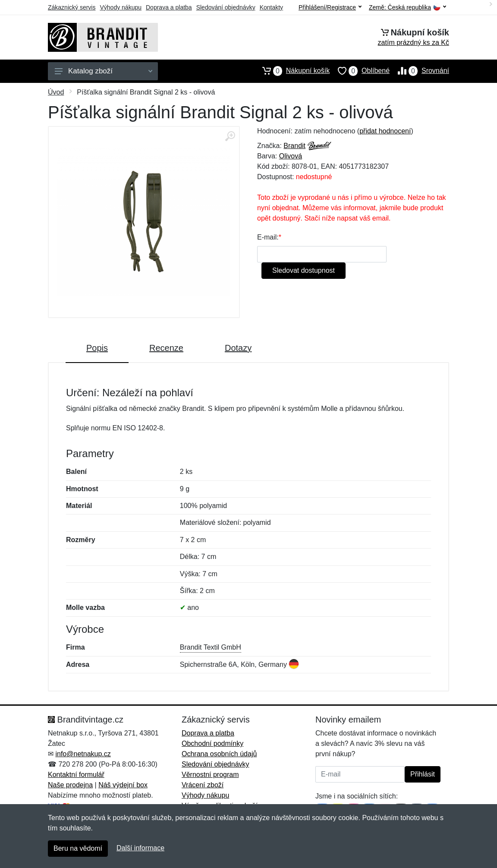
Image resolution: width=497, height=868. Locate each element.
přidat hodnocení (385, 131)
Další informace (140, 848)
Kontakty (271, 7)
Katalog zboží (104, 71)
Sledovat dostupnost (304, 270)
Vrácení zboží (203, 785)
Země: (407, 8)
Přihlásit (423, 774)
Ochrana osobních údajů (219, 754)
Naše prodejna (70, 785)
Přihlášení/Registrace (330, 7)
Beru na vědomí (78, 848)
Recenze (166, 348)
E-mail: (268, 237)
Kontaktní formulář (76, 775)
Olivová (291, 156)
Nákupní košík (292, 71)
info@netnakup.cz (83, 754)
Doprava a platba (169, 7)
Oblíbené (360, 71)
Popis (97, 348)
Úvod (56, 92)
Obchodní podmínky (212, 743)
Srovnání (419, 71)
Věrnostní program (210, 775)
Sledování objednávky (226, 7)
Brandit (294, 146)
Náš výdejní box (123, 785)
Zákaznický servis (72, 7)
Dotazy (238, 348)
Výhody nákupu (121, 7)
